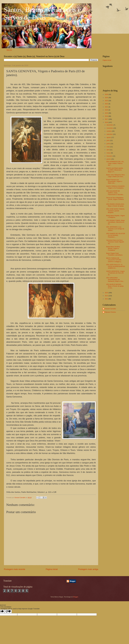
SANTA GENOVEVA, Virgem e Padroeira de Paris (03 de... (115, 273)
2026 (107, 94)
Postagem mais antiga (88, 569)
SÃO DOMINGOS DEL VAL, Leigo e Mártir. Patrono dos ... (115, 163)
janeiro (109, 159)
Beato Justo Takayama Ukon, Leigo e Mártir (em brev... (116, 176)
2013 (107, 299)
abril (108, 150)
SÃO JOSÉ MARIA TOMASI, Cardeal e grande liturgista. (115, 211)
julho (108, 140)
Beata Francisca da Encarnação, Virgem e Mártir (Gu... (114, 181)
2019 (107, 113)
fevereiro (110, 156)
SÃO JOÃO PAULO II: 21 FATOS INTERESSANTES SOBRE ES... (116, 266)
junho (109, 144)
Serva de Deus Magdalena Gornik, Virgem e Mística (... (115, 199)
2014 (107, 296)
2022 (107, 104)
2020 (107, 110)
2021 (107, 107)
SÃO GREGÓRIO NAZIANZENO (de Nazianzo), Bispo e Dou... (115, 279)
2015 (107, 293)
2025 (107, 98)
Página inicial (52, 569)
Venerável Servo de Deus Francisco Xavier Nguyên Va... (115, 242)
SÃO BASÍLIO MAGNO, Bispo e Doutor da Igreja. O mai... (115, 286)
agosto (109, 137)
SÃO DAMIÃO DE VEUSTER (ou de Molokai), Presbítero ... (116, 235)
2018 (107, 116)
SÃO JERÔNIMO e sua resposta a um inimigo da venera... (115, 229)
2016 (107, 122)
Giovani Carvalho (110, 309)
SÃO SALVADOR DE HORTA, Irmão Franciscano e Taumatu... (115, 193)
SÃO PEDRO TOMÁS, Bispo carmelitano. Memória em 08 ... (115, 222)
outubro (109, 131)
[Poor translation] (8, 611)
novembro (110, 128)
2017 (107, 119)
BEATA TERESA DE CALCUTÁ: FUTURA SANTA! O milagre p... (114, 260)
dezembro (110, 125)
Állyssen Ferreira (110, 312)
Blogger (76, 597)
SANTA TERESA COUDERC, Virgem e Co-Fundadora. (116, 187)
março (109, 153)
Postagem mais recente (15, 569)
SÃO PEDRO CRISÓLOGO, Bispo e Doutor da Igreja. (115, 205)
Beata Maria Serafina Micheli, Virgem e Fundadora (113, 248)
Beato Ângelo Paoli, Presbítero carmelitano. (115, 254)
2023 (107, 101)
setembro (110, 134)
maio (108, 147)
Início (9, 50)
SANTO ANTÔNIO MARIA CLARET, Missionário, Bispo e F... (115, 170)
